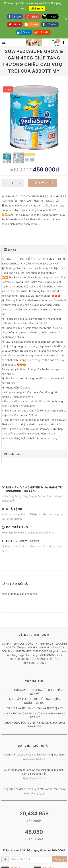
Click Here (37, 9)
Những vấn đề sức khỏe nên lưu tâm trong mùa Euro (34, 754)
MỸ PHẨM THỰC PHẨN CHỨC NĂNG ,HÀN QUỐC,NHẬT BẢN (35, 701)
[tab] (34, 250)
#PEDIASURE (39, 259)
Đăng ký (59, 859)
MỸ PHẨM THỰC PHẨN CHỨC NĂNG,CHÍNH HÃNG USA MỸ (35, 715)
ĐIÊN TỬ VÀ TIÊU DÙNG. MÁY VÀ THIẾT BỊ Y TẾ (35, 708)
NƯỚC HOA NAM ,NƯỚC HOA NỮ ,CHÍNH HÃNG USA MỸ (35, 692)
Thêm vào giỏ (43, 183)
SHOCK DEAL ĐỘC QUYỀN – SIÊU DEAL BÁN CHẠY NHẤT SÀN (35, 724)
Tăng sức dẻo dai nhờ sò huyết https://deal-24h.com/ (34, 789)
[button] (34, 250)
